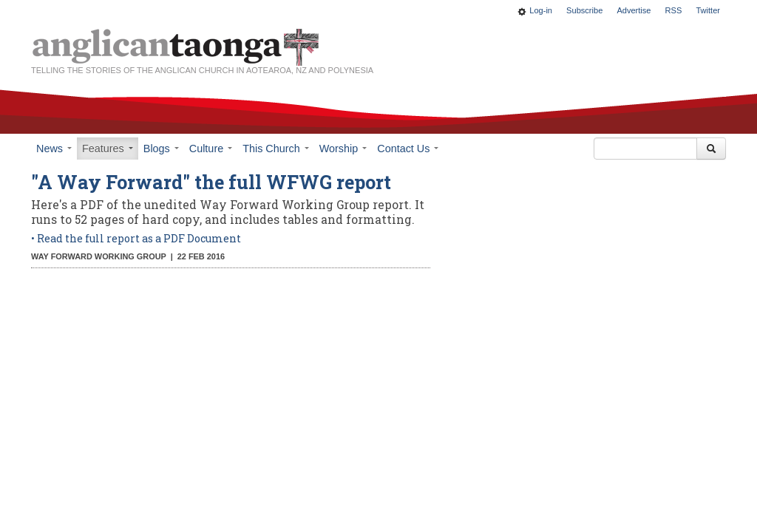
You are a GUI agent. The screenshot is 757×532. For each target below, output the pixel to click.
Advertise (634, 10)
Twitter (708, 10)
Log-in (541, 10)
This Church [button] (276, 149)
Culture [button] (211, 149)
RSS (674, 10)
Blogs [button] (161, 149)
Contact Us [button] (408, 149)
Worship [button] (343, 149)
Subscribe (584, 10)
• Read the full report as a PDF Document (137, 238)
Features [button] (108, 149)
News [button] (54, 149)
